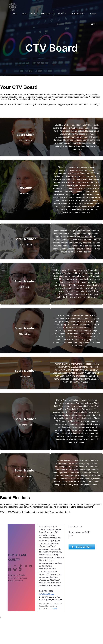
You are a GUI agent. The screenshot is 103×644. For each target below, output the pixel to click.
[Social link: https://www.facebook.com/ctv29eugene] (11, 566)
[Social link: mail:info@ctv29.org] (21, 569)
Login (94, 24)
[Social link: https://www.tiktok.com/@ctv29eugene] (21, 566)
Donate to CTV (75, 526)
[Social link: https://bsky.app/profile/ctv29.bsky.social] (16, 569)
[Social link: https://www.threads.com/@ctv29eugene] (11, 569)
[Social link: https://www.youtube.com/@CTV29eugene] (16, 566)
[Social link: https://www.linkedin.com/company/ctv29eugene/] (31, 566)
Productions (78, 14)
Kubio (55, 608)
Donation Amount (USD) (79, 532)
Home (15, 14)
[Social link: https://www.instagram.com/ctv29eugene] (26, 566)
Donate (93, 14)
